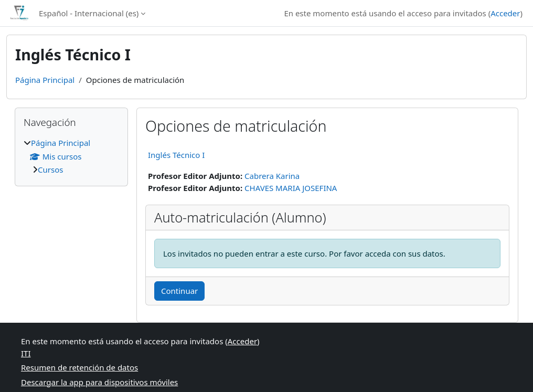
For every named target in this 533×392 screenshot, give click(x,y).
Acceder (505, 13)
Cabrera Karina (272, 176)
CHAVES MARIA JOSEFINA (291, 188)
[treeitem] (71, 156)
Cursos (50, 169)
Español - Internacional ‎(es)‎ (89, 13)
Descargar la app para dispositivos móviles (99, 382)
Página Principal (45, 80)
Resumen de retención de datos (79, 367)
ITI (26, 353)
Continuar (179, 291)
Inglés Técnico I (176, 155)
